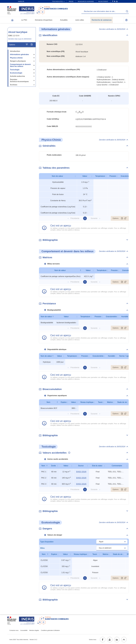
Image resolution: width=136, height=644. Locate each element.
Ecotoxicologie (16, 73)
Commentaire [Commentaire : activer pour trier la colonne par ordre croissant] (117, 466)
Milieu (43, 548)
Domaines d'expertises (44, 20)
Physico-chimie (16, 58)
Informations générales (19, 54)
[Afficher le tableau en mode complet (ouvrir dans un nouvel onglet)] (125, 218)
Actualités (64, 20)
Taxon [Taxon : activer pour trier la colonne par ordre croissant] (100, 402)
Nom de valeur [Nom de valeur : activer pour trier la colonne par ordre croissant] (57, 176)
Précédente (75, 218)
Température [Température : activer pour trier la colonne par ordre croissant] (100, 176)
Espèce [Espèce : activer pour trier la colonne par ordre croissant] (64, 402)
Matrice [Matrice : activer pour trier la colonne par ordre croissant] (110, 402)
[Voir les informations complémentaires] (69, 453)
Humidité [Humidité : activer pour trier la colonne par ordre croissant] (125, 317)
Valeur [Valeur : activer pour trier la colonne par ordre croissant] (85, 176)
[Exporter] (32, 45)
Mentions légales (34, 630)
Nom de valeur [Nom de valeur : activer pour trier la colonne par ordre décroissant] (60, 270)
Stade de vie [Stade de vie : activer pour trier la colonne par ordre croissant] (122, 402)
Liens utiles (80, 20)
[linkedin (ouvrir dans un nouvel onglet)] (117, 640)
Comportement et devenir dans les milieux (20, 65)
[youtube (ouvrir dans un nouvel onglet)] (110, 640)
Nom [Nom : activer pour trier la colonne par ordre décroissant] (48, 402)
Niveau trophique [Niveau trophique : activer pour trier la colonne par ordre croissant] (87, 402)
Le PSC (24, 20)
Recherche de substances (102, 20)
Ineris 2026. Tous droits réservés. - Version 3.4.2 (23, 640)
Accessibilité (24, 630)
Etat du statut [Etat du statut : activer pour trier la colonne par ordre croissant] (97, 466)
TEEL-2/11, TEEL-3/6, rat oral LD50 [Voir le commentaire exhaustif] (116, 472)
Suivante (94, 218)
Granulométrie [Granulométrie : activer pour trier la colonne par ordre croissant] (126, 176)
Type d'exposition (47, 542)
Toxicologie (15, 70)
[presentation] (80, 112)
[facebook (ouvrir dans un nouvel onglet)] (103, 640)
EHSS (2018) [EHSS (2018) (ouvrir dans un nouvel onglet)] (81, 472)
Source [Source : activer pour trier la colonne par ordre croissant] (81, 466)
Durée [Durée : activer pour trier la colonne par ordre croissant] (54, 466)
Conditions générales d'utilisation (50, 630)
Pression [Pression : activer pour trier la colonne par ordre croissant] (113, 176)
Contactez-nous (14, 630)
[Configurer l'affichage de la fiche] (27, 45)
